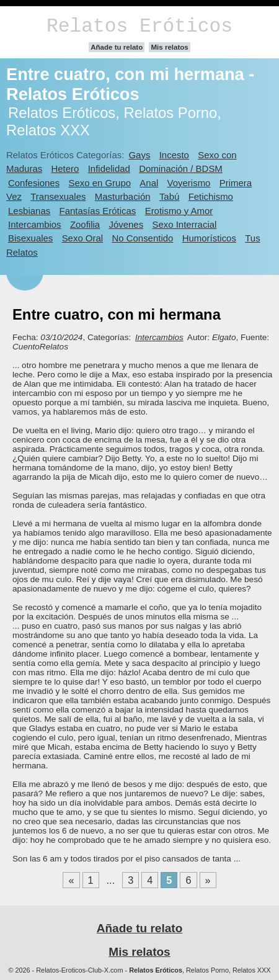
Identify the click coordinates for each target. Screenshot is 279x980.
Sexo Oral (83, 238)
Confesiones (34, 183)
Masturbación (123, 196)
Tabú (169, 196)
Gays (139, 155)
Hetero (65, 169)
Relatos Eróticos (139, 26)
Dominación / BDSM (181, 169)
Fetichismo (211, 196)
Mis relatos (169, 47)
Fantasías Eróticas (98, 211)
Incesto (174, 155)
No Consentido (142, 238)
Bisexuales (30, 238)
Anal (149, 183)
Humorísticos (209, 238)
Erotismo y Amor (179, 211)
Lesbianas (29, 211)
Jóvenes (126, 224)
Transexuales (58, 196)
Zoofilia (85, 224)
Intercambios (35, 224)
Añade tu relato (117, 47)
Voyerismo (189, 183)
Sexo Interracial (184, 224)
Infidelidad (109, 169)
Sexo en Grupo (100, 183)
